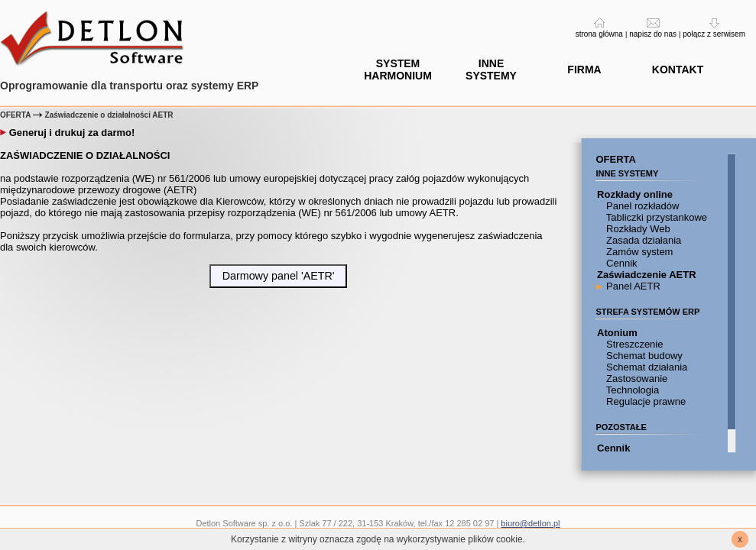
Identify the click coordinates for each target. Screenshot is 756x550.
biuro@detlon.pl (530, 523)
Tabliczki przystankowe (655, 217)
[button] (278, 276)
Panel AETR (631, 286)
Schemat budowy (642, 356)
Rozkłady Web (636, 229)
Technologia (631, 390)
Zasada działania (642, 240)
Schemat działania (645, 367)
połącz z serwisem (714, 34)
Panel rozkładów (641, 206)
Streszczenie (633, 344)
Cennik (620, 263)
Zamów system (638, 252)
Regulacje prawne (644, 401)
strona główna (599, 34)
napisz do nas (653, 34)
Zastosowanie (635, 379)
